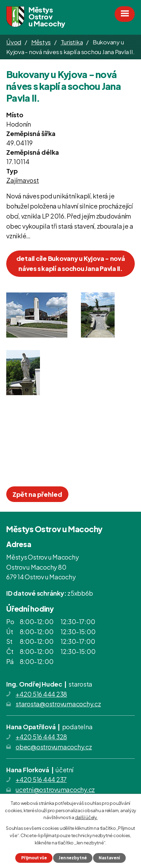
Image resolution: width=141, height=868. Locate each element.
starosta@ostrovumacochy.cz (58, 704)
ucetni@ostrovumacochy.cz (55, 789)
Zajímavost (23, 180)
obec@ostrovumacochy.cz (54, 747)
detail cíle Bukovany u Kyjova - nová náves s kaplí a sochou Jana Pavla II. (71, 263)
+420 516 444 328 (41, 737)
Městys (41, 42)
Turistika (72, 42)
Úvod (14, 42)
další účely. (86, 817)
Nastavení (109, 858)
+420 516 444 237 (41, 779)
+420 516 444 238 (41, 694)
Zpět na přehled (37, 494)
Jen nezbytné (73, 858)
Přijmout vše (34, 858)
